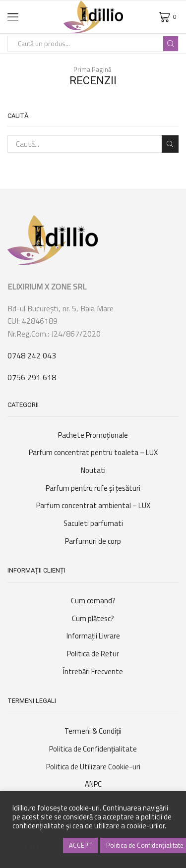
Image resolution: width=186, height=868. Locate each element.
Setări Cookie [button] (35, 846)
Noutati (93, 470)
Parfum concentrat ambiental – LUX (93, 505)
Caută (170, 144)
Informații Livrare (93, 636)
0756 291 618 (32, 377)
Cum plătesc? (93, 618)
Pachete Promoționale (93, 435)
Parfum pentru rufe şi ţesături (93, 488)
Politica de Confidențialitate (93, 749)
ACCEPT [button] (80, 845)
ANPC (93, 784)
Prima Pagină (93, 70)
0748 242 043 (32, 355)
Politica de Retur (93, 654)
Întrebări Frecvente (93, 671)
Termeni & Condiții (93, 731)
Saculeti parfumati (93, 523)
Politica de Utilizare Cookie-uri (93, 767)
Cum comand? (93, 601)
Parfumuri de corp (93, 541)
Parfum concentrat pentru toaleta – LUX (93, 452)
